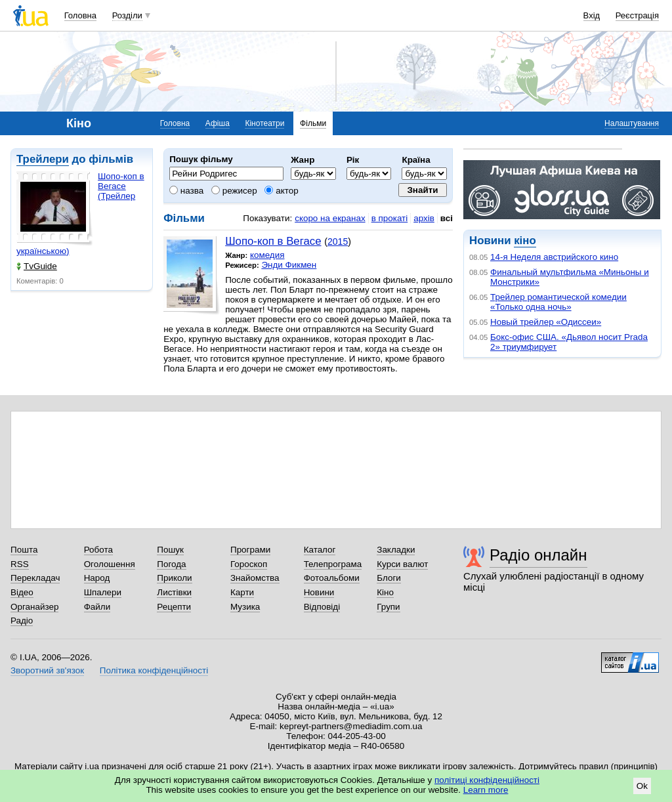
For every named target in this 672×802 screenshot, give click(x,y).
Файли (97, 607)
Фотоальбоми (332, 578)
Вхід (592, 15)
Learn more (486, 790)
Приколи (174, 578)
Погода (171, 564)
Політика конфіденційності (154, 670)
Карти (242, 592)
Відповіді (322, 607)
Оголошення (110, 564)
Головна (80, 15)
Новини (319, 592)
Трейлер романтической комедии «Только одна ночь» (558, 302)
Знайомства (255, 578)
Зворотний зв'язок (47, 670)
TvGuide (37, 266)
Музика (245, 607)
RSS (20, 564)
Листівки (174, 592)
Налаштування (632, 123)
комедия (267, 255)
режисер (234, 191)
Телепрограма (333, 564)
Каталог (320, 550)
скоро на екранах (330, 218)
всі (447, 218)
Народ (97, 578)
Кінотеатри (264, 123)
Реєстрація (637, 15)
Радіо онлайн (538, 555)
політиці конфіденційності (487, 780)
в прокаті (390, 218)
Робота (98, 550)
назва (186, 191)
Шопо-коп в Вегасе (273, 241)
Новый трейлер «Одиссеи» (546, 322)
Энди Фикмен (289, 265)
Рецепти (174, 607)
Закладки (396, 550)
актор (281, 191)
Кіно (385, 592)
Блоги (389, 578)
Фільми (313, 123)
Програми (250, 550)
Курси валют (402, 564)
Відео (22, 592)
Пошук (170, 550)
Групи (388, 607)
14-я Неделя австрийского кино (554, 257)
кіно (525, 241)
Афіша (218, 123)
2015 (338, 242)
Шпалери (103, 592)
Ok (642, 786)
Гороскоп (249, 564)
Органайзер (34, 607)
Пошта (24, 550)
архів (424, 218)
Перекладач (35, 578)
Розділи (127, 15)
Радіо (22, 621)
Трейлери (43, 159)
